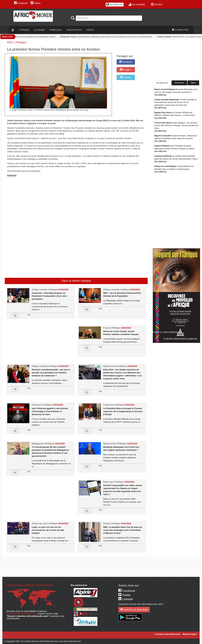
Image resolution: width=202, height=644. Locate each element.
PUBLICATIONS (74, 30)
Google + (126, 70)
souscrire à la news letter (134, 610)
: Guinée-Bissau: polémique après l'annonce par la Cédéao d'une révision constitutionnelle (107, 37)
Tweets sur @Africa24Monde (166, 332)
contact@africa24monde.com (22, 614)
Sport (193, 83)
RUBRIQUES (56, 30)
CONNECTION (180, 30)
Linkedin (126, 599)
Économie (179, 83)
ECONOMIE (137, 4)
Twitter (36, 3)
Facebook (21, 3)
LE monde (40, 30)
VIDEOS (90, 30)
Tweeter (126, 77)
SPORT (157, 4)
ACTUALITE (114, 4)
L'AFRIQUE (24, 30)
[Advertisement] (46, 186)
